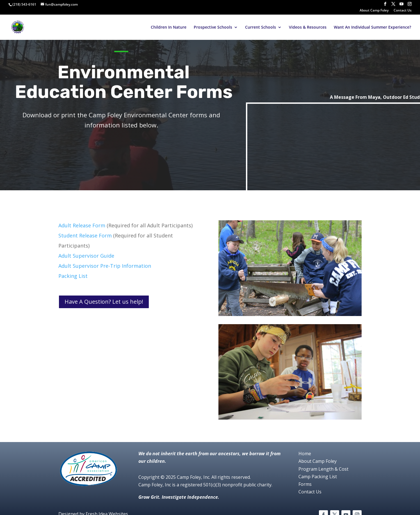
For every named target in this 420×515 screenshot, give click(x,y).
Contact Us (403, 11)
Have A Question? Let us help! (104, 302)
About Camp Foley (374, 11)
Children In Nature (169, 28)
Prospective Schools (213, 28)
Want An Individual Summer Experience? (372, 28)
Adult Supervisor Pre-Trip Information (105, 266)
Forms (305, 484)
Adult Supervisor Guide (86, 256)
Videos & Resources (308, 28)
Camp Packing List (318, 477)
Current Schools (261, 28)
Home (305, 454)
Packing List (73, 276)
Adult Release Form (82, 225)
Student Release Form (85, 235)
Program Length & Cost (323, 469)
